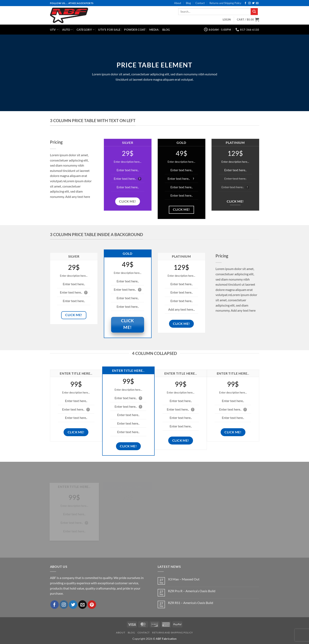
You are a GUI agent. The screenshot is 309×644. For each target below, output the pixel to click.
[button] (227, 20)
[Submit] (254, 12)
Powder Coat (135, 30)
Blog (188, 3)
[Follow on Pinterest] (92, 605)
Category (86, 30)
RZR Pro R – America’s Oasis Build (192, 591)
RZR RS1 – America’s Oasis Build (191, 603)
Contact (200, 3)
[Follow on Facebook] (245, 3)
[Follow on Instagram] (249, 3)
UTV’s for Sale (109, 30)
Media (154, 30)
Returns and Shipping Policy (225, 3)
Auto (68, 30)
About (178, 3)
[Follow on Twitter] (253, 3)
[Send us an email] (257, 3)
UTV (54, 30)
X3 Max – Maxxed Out (184, 579)
